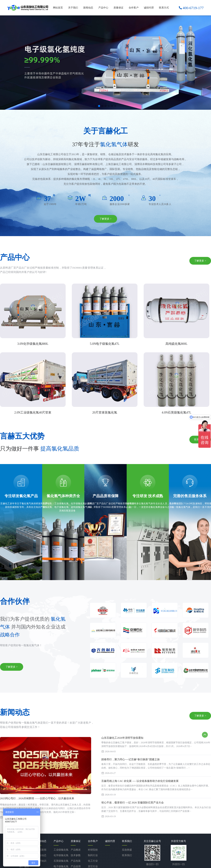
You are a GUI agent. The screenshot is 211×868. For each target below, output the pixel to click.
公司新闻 (41, 850)
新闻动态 (88, 8)
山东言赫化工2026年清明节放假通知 (122, 738)
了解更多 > (105, 219)
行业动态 (41, 855)
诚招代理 (149, 8)
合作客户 (134, 8)
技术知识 (41, 861)
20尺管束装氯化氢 (105, 412)
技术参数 (76, 855)
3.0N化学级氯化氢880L (33, 344)
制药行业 (93, 855)
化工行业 (93, 861)
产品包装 (76, 861)
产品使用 (76, 866)
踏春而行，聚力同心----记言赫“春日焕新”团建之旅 (131, 759)
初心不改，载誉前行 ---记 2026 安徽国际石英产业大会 (133, 803)
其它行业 (93, 866)
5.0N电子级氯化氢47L (105, 344)
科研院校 (93, 850)
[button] (96, 106)
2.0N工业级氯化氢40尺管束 (33, 412)
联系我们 (127, 855)
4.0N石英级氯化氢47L (177, 412)
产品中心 (103, 8)
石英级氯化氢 (61, 861)
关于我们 (73, 8)
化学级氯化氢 (61, 855)
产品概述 (76, 850)
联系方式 (164, 8)
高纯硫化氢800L (176, 344)
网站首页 (58, 8)
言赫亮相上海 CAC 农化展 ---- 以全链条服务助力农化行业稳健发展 (140, 781)
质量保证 (118, 8)
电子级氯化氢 (61, 866)
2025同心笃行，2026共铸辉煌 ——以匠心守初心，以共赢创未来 (37, 798)
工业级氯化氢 (61, 850)
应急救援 (127, 850)
